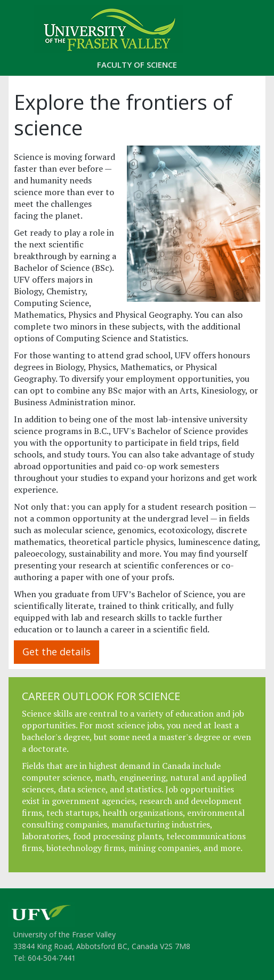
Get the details (57, 652)
